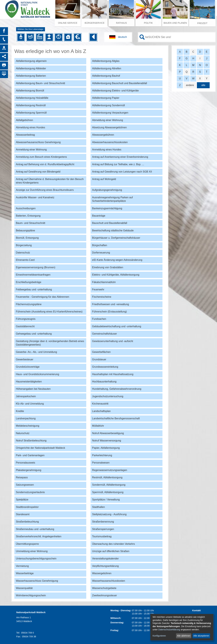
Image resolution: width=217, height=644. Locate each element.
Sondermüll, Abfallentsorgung (109, 485)
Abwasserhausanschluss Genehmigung (38, 142)
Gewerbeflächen (101, 352)
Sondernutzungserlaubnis (30, 492)
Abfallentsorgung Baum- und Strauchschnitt (40, 83)
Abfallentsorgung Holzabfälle (32, 98)
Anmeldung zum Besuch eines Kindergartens (41, 157)
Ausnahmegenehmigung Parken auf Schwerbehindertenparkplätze (112, 199)
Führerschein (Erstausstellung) (109, 312)
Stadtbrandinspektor (27, 507)
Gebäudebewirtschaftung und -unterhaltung (117, 326)
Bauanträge (99, 216)
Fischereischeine (102, 297)
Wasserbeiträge (25, 573)
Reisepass (22, 477)
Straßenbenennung (103, 522)
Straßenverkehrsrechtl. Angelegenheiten (39, 536)
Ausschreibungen (26, 208)
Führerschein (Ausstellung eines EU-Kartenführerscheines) (49, 312)
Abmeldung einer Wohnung (107, 120)
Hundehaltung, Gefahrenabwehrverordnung (117, 389)
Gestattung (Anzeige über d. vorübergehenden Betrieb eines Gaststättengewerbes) (50, 343)
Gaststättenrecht (25, 326)
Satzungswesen (25, 485)
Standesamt (23, 514)
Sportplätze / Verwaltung (106, 500)
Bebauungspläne (25, 230)
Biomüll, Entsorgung (27, 238)
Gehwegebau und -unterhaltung (34, 334)
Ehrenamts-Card (25, 260)
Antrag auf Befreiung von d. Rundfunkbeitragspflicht (45, 164)
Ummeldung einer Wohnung (32, 551)
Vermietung (22, 566)
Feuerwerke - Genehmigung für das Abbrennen (42, 297)
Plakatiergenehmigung (28, 470)
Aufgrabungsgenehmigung (107, 190)
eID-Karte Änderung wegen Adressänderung (117, 260)
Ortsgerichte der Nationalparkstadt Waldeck (40, 448)
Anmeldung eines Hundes (107, 150)
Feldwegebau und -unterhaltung (34, 289)
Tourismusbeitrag (102, 536)
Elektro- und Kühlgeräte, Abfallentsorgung (116, 275)
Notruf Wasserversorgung (107, 441)
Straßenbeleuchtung (27, 522)
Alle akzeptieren (201, 636)
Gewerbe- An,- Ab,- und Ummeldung (36, 352)
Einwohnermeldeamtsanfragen (33, 275)
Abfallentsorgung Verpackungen (110, 113)
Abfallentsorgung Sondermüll (108, 105)
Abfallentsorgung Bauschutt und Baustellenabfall (119, 83)
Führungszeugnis (26, 319)
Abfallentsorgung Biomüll (30, 91)
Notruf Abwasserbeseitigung (108, 433)
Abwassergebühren (103, 135)
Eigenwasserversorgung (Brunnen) (35, 267)
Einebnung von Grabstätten (108, 267)
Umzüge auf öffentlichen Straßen (111, 551)
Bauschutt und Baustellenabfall (110, 223)
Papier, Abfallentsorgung (106, 448)
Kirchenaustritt (100, 404)
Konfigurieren (159, 636)
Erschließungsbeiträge (28, 282)
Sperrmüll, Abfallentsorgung (108, 492)
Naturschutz (23, 433)
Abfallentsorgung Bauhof (106, 76)
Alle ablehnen (184, 636)
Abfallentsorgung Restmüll (31, 105)
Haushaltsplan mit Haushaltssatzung (113, 374)
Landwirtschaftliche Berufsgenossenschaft (116, 418)
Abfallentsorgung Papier (106, 98)
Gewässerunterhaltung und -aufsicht (112, 341)
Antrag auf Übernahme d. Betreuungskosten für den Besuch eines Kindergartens (50, 181)
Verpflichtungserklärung (105, 566)
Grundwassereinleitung (105, 367)
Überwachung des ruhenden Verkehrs (113, 544)
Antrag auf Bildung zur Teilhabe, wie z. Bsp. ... (118, 164)
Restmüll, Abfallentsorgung (107, 477)
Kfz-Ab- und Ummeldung (30, 404)
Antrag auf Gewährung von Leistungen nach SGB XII (122, 172)
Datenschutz (23, 253)
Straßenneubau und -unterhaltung (35, 529)
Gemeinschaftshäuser (104, 334)
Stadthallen (98, 507)
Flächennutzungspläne (29, 304)
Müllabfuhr (98, 426)
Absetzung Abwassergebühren (109, 127)
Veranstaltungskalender (105, 559)
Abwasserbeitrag (25, 135)
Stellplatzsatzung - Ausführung (109, 514)
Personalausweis (25, 463)
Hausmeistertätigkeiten (29, 382)
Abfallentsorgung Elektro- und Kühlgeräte (115, 91)
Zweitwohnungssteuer (104, 595)
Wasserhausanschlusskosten (108, 581)
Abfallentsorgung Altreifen (107, 68)
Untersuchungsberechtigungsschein (36, 559)
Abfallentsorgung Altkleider (31, 68)
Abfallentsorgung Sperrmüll (31, 113)
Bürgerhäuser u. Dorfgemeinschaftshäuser (116, 238)
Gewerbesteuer (24, 359)
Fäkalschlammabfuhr (104, 282)
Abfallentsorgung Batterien (31, 76)
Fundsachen (99, 319)
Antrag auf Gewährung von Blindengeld (38, 172)
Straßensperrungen (103, 529)
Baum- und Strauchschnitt (30, 223)
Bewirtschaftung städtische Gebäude (113, 230)
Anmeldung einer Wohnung (31, 150)
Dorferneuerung (101, 253)
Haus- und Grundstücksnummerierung (37, 374)
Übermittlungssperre (27, 544)
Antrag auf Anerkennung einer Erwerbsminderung (120, 157)
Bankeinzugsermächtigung (107, 208)
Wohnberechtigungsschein (31, 595)
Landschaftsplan (101, 411)
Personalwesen (101, 463)
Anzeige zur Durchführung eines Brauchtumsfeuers (45, 190)
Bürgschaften (99, 245)
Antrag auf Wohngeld (104, 179)
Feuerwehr (98, 289)
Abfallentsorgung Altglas (106, 61)
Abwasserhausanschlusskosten (110, 142)
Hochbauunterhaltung (104, 382)
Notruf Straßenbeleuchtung (31, 441)
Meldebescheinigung (28, 426)
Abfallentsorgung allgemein (31, 61)
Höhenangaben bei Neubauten (33, 389)
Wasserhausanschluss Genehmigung (37, 581)
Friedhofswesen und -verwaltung (110, 304)
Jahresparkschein (26, 396)
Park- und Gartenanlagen (30, 455)
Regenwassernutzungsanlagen (110, 470)
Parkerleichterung (102, 455)
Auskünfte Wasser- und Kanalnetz (35, 197)
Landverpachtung (26, 418)
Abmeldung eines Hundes (30, 127)
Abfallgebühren (24, 120)
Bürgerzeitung (24, 245)
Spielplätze (22, 500)
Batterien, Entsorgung (28, 216)
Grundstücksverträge (28, 367)
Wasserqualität (24, 588)
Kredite (20, 411)
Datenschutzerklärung (169, 630)
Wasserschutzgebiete (104, 588)
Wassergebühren (102, 573)
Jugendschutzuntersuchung (108, 396)
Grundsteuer (99, 359)
